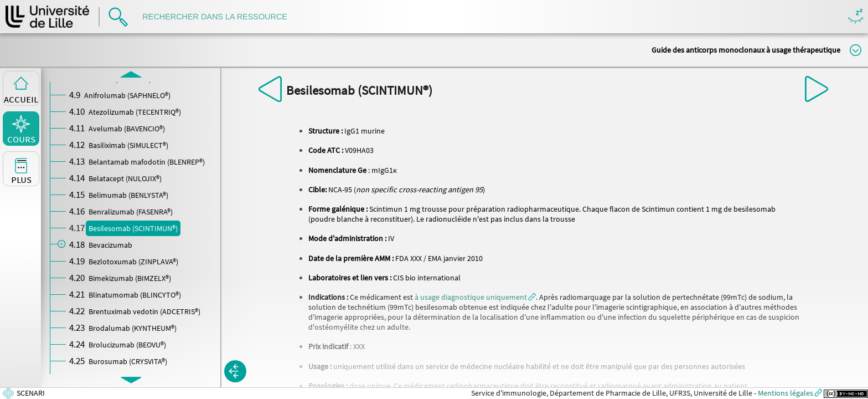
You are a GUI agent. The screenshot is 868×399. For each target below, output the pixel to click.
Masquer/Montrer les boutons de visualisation (856, 17)
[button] (475, 297)
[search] (220, 17)
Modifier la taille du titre (856, 50)
